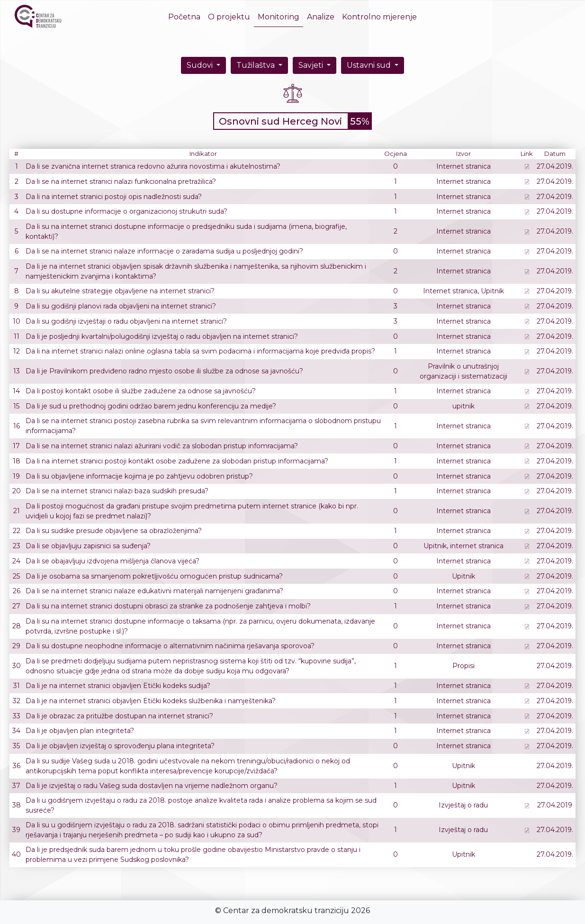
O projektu (229, 17)
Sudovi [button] (201, 65)
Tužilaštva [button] (256, 65)
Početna (186, 16)
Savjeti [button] (312, 65)
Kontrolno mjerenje (379, 17)
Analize (321, 17)
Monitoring (279, 17)
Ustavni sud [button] (370, 65)
